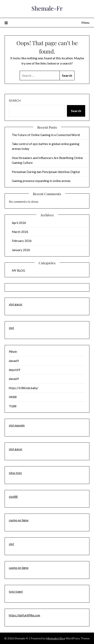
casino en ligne (19, 520)
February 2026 (22, 241)
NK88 (13, 397)
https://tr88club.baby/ (24, 388)
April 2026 (19, 223)
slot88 (13, 497)
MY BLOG (18, 270)
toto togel (16, 591)
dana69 (14, 361)
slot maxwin (17, 425)
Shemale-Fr (47, 8)
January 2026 (21, 250)
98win (13, 352)
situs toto (15, 473)
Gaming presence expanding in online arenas (41, 181)
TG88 (13, 406)
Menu (85, 22)
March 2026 (20, 232)
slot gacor (16, 304)
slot (11, 328)
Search (15, 100)
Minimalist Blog (56, 638)
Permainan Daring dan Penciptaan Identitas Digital (46, 172)
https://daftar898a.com (24, 615)
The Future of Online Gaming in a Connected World (46, 135)
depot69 (15, 370)
